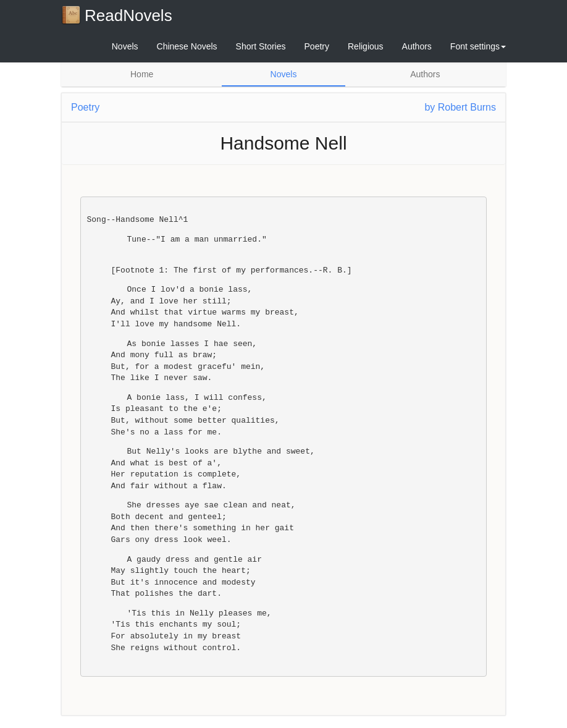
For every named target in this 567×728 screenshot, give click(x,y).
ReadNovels (117, 15)
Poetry (317, 46)
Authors (417, 46)
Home (142, 74)
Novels (125, 46)
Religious (366, 46)
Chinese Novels (187, 46)
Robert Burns (467, 107)
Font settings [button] (478, 46)
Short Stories (261, 46)
